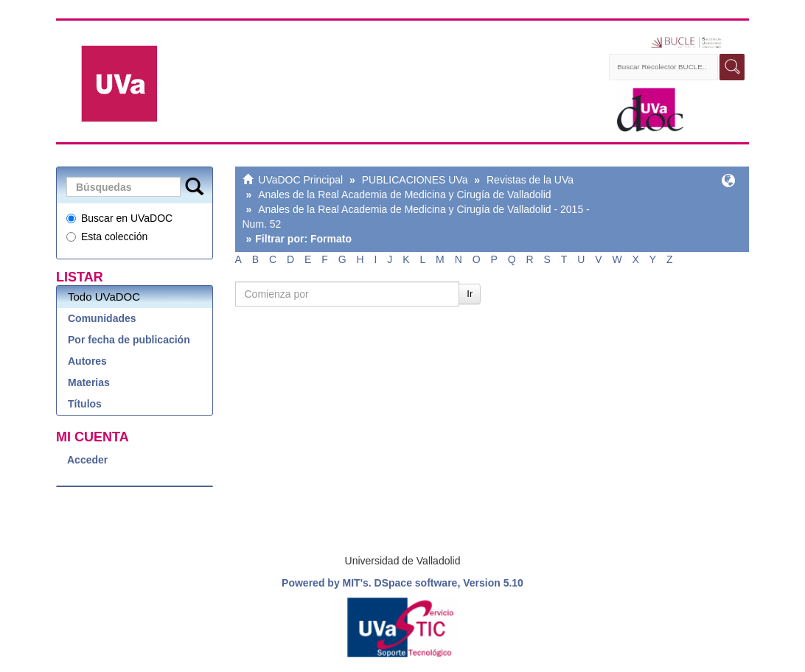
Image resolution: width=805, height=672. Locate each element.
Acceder (87, 460)
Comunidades (102, 318)
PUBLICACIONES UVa (415, 180)
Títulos (85, 404)
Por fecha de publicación (129, 340)
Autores (87, 361)
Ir (470, 294)
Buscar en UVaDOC (119, 218)
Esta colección (107, 237)
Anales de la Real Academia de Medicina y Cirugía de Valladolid (404, 195)
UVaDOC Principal (300, 180)
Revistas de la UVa (530, 180)
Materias (89, 382)
